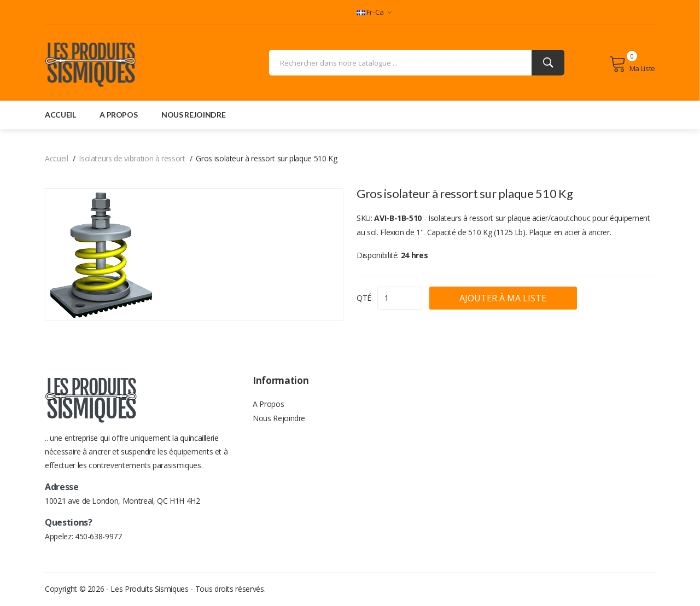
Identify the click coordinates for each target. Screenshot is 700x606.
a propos (118, 115)
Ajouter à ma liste (535, 299)
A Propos (268, 406)
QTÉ (364, 298)
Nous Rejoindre (279, 422)
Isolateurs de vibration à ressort (132, 159)
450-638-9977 (98, 537)
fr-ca (374, 12)
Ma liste (632, 65)
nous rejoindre (193, 115)
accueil (60, 115)
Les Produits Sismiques (149, 589)
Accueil (57, 159)
